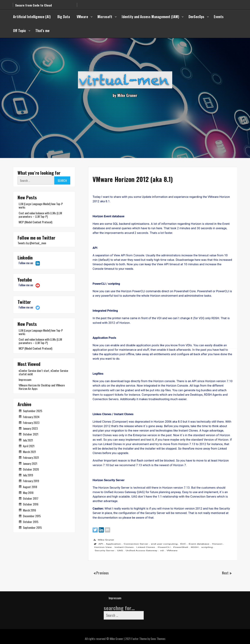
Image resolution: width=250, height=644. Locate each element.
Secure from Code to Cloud (34, 3)
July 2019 (28, 475)
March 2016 (29, 510)
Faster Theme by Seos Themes (148, 639)
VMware (82, 17)
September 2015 (32, 527)
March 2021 (29, 452)
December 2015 (32, 516)
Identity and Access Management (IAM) (150, 17)
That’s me (42, 31)
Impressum (25, 379)
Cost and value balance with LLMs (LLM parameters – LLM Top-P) (40, 215)
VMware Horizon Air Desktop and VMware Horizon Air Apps (42, 387)
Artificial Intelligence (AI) (32, 17)
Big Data (64, 17)
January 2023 (30, 428)
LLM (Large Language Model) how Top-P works (41, 205)
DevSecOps (196, 17)
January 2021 (30, 463)
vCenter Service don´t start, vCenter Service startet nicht (43, 372)
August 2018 (30, 487)
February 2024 (31, 417)
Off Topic (19, 31)
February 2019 (31, 481)
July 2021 (28, 440)
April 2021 (29, 446)
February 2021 (31, 457)
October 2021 (31, 434)
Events (219, 17)
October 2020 (31, 469)
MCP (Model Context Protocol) (35, 222)
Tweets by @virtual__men (32, 243)
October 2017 (31, 498)
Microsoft (105, 17)
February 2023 (31, 423)
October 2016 (31, 504)
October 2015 (31, 522)
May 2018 (28, 493)
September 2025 (33, 411)
